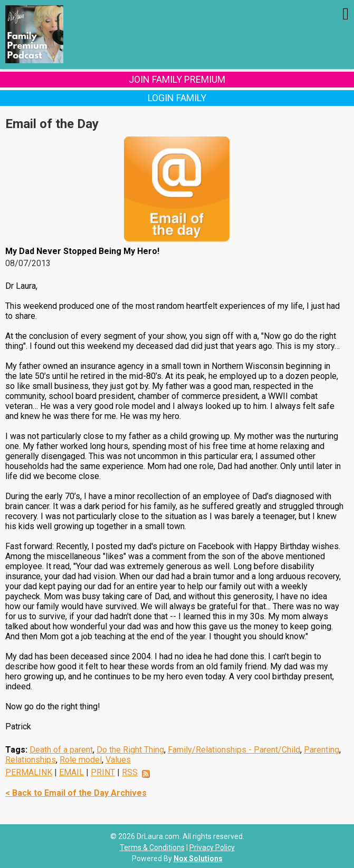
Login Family (177, 98)
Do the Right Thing (130, 750)
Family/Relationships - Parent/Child (234, 750)
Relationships (31, 760)
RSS (130, 772)
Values (118, 760)
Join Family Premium (177, 79)
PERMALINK (29, 772)
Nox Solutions (198, 859)
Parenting (322, 750)
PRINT (103, 772)
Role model (81, 760)
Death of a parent (61, 750)
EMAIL (71, 772)
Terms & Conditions (152, 847)
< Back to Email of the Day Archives (76, 793)
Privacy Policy (212, 847)
